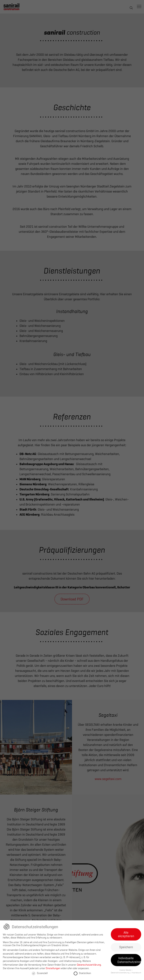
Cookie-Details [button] (125, 970)
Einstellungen (53, 968)
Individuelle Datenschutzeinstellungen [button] (129, 960)
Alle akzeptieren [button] (126, 934)
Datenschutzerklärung (89, 965)
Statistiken (82, 973)
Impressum (136, 973)
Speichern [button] (126, 947)
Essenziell (40, 973)
